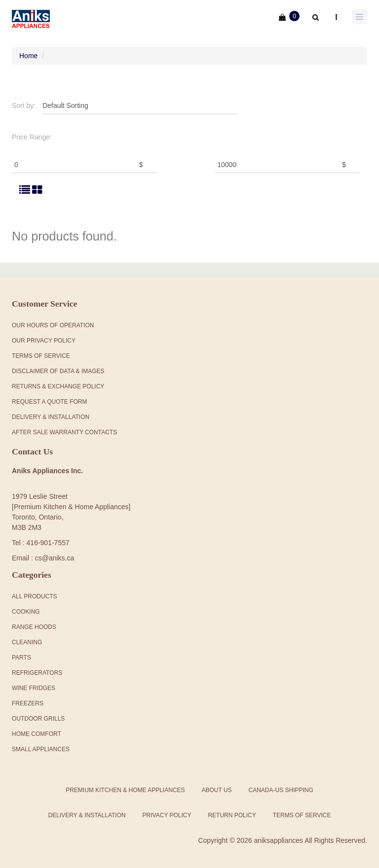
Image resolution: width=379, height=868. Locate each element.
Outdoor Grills (38, 719)
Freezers (28, 703)
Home (28, 56)
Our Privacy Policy (44, 341)
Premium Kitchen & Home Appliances (125, 790)
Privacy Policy (167, 815)
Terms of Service (302, 815)
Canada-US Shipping (281, 790)
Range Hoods (34, 627)
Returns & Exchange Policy (58, 386)
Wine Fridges (34, 688)
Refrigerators (37, 673)
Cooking (26, 612)
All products (35, 596)
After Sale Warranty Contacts (64, 432)
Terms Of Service (41, 356)
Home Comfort (37, 734)
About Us (216, 790)
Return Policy (232, 815)
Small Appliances (41, 749)
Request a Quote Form (49, 402)
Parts (21, 658)
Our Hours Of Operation (53, 325)
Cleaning (27, 642)
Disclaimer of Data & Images (58, 371)
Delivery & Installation (51, 417)
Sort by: (24, 105)
